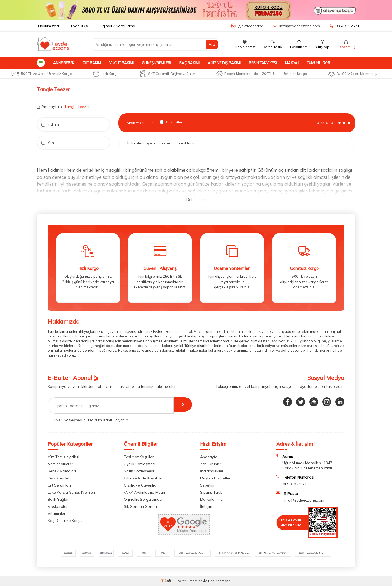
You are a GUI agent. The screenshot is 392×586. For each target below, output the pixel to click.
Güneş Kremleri (156, 63)
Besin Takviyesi (263, 63)
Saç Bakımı (189, 63)
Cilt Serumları (59, 485)
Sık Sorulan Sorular (141, 506)
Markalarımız (211, 499)
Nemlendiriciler (60, 464)
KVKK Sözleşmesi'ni (70, 420)
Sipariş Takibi (212, 492)
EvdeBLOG (80, 26)
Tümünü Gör (318, 63)
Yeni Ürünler (211, 464)
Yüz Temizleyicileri (63, 457)
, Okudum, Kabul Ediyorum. (89, 420)
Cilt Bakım (92, 63)
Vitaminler (56, 513)
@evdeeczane (250, 26)
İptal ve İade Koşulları (143, 478)
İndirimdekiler (212, 471)
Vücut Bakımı (121, 63)
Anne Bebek (64, 63)
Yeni (48, 143)
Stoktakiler (171, 122)
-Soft (167, 581)
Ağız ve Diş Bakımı (224, 63)
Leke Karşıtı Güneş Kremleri (71, 492)
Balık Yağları (59, 499)
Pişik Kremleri (59, 478)
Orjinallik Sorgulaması (143, 499)
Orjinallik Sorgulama (117, 26)
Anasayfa (48, 107)
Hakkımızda (48, 26)
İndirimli (51, 124)
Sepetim (207, 485)
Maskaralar (58, 506)
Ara (212, 44)
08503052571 (344, 26)
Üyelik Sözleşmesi (140, 464)
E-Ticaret (179, 581)
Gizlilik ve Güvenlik (140, 485)
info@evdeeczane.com (300, 26)
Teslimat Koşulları (139, 457)
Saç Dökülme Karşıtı (65, 521)
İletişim (206, 506)
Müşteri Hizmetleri (216, 478)
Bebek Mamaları (62, 471)
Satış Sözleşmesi (139, 471)
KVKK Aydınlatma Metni (144, 492)
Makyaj (292, 63)
